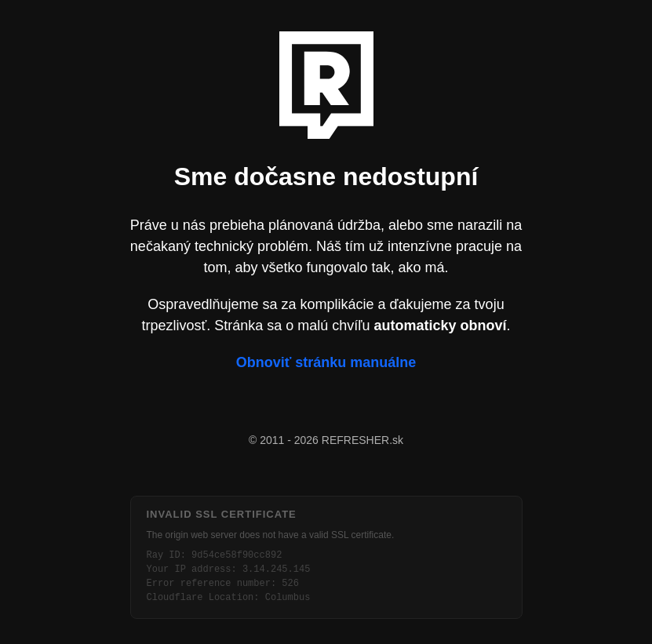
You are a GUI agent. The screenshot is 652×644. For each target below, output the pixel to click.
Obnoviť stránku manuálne (326, 362)
